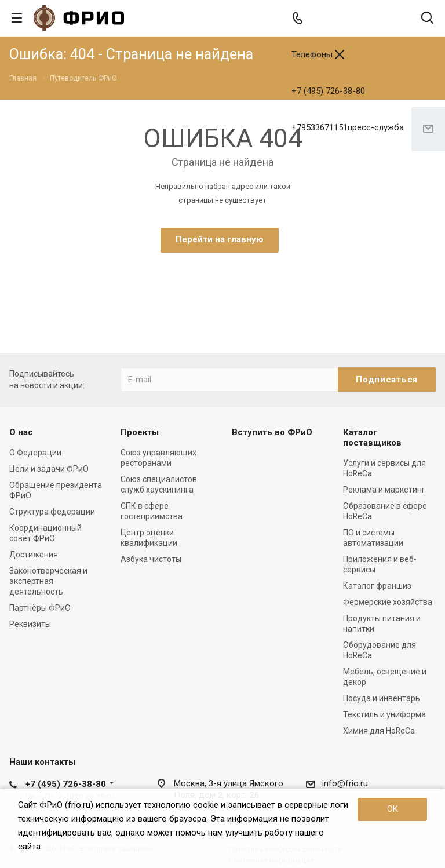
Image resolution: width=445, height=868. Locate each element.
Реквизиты (30, 624)
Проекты (140, 432)
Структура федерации (52, 512)
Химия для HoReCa (379, 731)
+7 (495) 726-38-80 (328, 91)
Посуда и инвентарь (382, 698)
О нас (21, 432)
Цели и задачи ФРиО (49, 469)
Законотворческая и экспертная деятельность (48, 581)
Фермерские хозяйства (388, 602)
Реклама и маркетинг (384, 490)
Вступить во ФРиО (272, 432)
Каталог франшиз (377, 586)
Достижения (34, 555)
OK (393, 809)
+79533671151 (348, 127)
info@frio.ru (345, 783)
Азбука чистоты (151, 559)
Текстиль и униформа (384, 714)
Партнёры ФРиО (40, 608)
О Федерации (35, 453)
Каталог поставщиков (372, 437)
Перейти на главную (220, 239)
